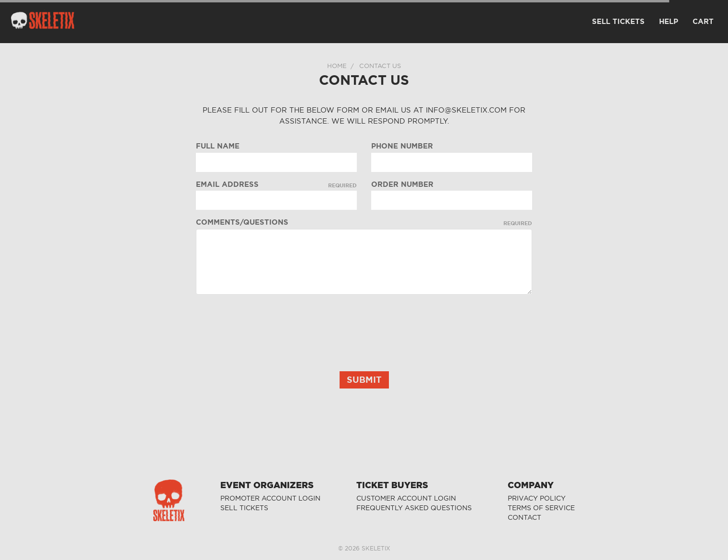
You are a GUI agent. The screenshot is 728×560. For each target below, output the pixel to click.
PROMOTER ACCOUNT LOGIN (270, 498)
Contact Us (380, 66)
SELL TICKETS (244, 508)
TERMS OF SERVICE (541, 508)
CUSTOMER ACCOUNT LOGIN (406, 498)
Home (337, 66)
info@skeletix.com (466, 110)
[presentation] (269, 320)
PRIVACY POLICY (537, 498)
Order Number (402, 184)
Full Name (218, 146)
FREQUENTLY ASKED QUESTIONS (414, 508)
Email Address (276, 184)
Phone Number (402, 146)
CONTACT (524, 518)
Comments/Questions (364, 222)
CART (703, 22)
